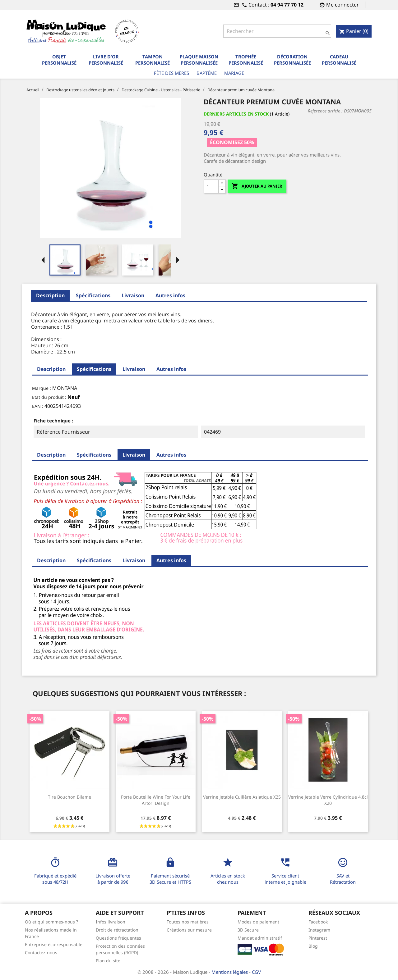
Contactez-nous (41, 953)
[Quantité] (211, 186)
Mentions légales (230, 972)
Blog (313, 946)
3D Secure (248, 930)
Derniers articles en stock (236, 114)
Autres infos (170, 295)
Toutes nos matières (188, 922)
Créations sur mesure (189, 930)
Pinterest (318, 938)
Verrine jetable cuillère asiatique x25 (242, 797)
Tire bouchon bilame (69, 797)
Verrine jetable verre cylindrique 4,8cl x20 (328, 800)
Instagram (319, 930)
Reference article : (325, 111)
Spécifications (93, 295)
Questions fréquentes (118, 938)
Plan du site (108, 961)
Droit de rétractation (117, 930)
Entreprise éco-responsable (54, 944)
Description (50, 295)
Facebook (318, 922)
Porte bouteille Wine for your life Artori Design (156, 800)
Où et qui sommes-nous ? (51, 922)
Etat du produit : (49, 397)
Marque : (42, 388)
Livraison (133, 295)
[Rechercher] (277, 31)
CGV (256, 972)
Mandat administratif (260, 938)
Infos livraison (111, 922)
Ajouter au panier (257, 186)
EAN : (38, 406)
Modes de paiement (258, 922)
